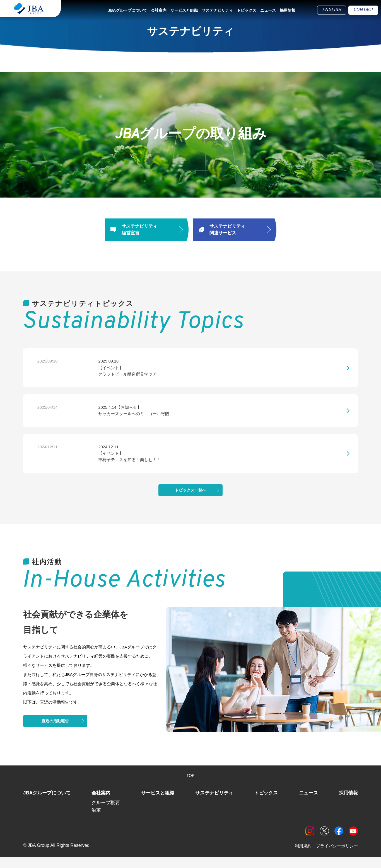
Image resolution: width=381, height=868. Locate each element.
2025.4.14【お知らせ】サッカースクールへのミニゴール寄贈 (106, 415)
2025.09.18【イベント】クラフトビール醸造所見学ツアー (101, 369)
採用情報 (288, 10)
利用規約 (300, 857)
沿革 (97, 821)
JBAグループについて (127, 10)
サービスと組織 (184, 10)
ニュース (268, 10)
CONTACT (363, 10)
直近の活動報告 (55, 730)
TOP (191, 785)
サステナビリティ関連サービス (227, 229)
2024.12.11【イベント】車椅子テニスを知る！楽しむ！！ (101, 461)
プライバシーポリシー (336, 857)
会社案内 (159, 10)
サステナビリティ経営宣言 (139, 229)
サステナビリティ (217, 10)
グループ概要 (107, 813)
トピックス (247, 10)
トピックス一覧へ (191, 500)
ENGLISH (332, 10)
